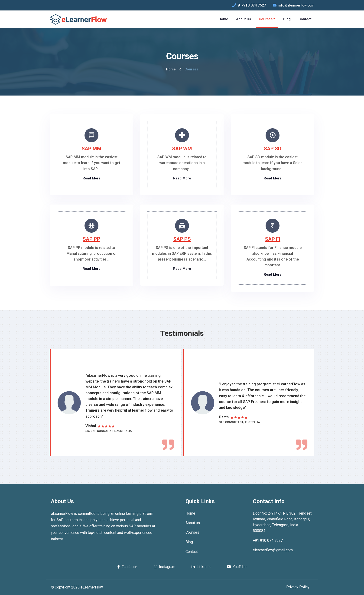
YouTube (237, 567)
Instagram (165, 567)
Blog (189, 542)
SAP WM (182, 149)
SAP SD (273, 149)
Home (171, 69)
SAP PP (91, 239)
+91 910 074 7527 (268, 540)
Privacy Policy (298, 587)
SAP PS (182, 239)
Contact (192, 552)
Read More (92, 178)
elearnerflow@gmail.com (273, 550)
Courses (192, 532)
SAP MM (91, 149)
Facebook (128, 567)
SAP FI (273, 239)
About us (193, 523)
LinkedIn (201, 567)
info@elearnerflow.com (296, 5)
